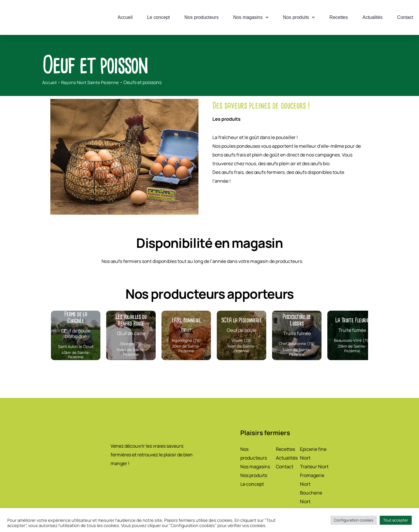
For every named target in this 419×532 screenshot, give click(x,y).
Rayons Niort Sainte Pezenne (94, 82)
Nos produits (299, 17)
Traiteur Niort (314, 467)
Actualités (372, 17)
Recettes (339, 17)
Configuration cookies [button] (354, 520)
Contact (405, 17)
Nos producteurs (201, 17)
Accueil (125, 17)
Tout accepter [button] (396, 520)
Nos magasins (251, 17)
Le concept (158, 17)
